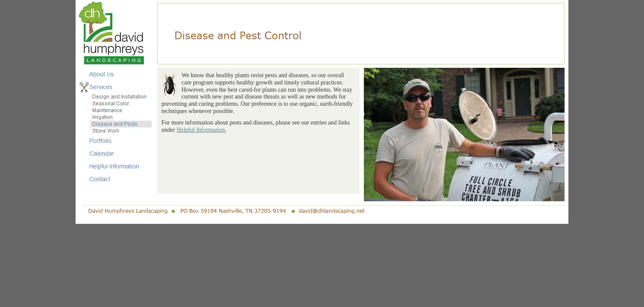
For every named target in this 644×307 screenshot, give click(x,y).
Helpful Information (201, 130)
